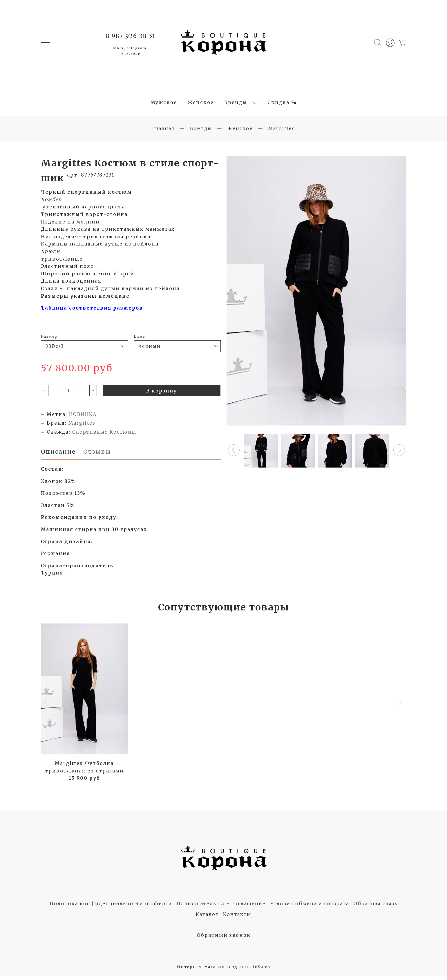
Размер (49, 339)
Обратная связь (376, 907)
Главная (163, 132)
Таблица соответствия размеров (93, 311)
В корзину (162, 394)
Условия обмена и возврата (310, 907)
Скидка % (282, 104)
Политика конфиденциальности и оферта (111, 907)
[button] (234, 453)
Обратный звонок (224, 939)
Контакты (237, 918)
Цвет (140, 339)
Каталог (207, 918)
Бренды (236, 104)
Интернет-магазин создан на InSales (224, 970)
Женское (201, 104)
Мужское (164, 104)
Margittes (282, 132)
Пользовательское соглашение (221, 907)
